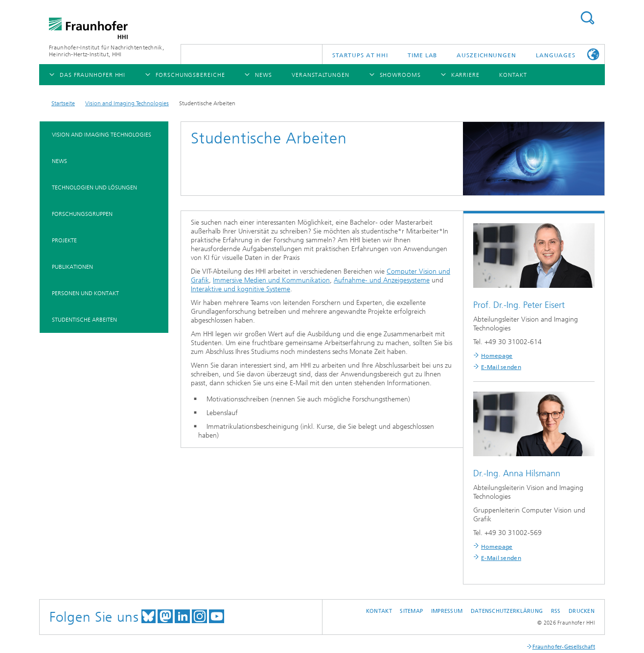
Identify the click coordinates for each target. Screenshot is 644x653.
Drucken (582, 611)
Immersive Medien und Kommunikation (271, 280)
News (59, 161)
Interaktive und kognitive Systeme (241, 289)
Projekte (64, 240)
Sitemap (411, 611)
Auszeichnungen (486, 55)
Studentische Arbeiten (84, 320)
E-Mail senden (501, 367)
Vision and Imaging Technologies (127, 103)
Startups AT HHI (360, 55)
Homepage (497, 356)
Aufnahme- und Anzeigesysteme (382, 280)
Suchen (587, 18)
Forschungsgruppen (82, 214)
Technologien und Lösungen (94, 187)
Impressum (447, 611)
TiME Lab (422, 55)
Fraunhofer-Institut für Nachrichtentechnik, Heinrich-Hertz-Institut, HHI (106, 51)
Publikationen (72, 267)
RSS (556, 611)
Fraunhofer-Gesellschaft (564, 647)
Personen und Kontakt (85, 293)
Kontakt (379, 611)
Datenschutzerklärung (507, 611)
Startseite (63, 103)
